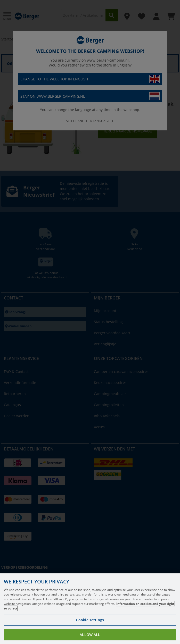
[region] (90, 609)
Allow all (90, 635)
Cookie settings (90, 620)
